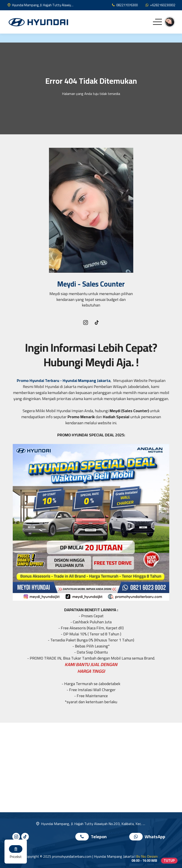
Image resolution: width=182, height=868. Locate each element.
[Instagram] (85, 323)
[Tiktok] (97, 323)
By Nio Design (147, 856)
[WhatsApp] (160, 5)
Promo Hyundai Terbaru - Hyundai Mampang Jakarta (64, 380)
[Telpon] (124, 5)
